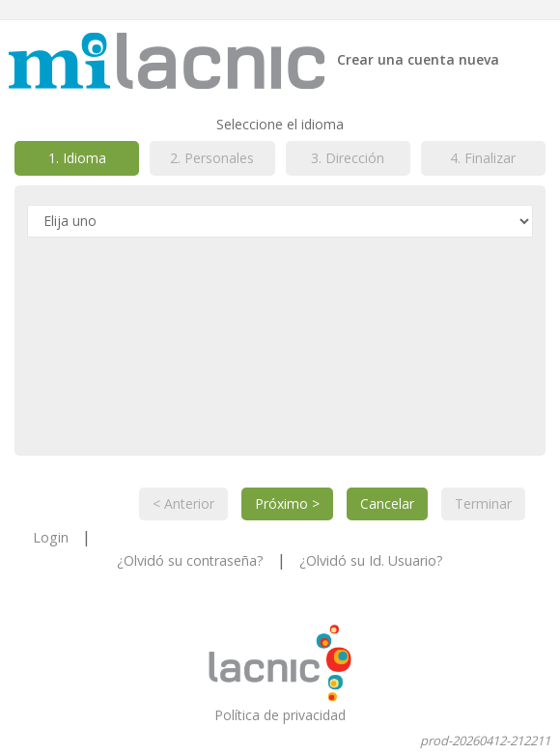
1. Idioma (77, 158)
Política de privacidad (280, 715)
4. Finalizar (483, 158)
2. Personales (212, 158)
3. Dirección (348, 158)
